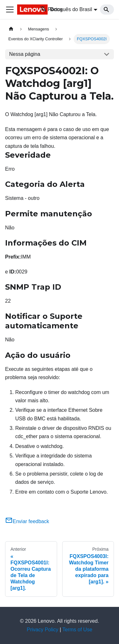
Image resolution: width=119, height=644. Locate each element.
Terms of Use (77, 630)
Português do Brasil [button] (66, 9)
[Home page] (11, 29)
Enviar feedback (27, 521)
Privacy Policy (43, 630)
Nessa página (25, 54)
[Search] (107, 10)
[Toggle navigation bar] (10, 10)
